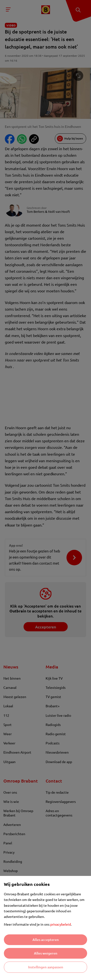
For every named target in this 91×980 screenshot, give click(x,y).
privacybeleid (61, 924)
